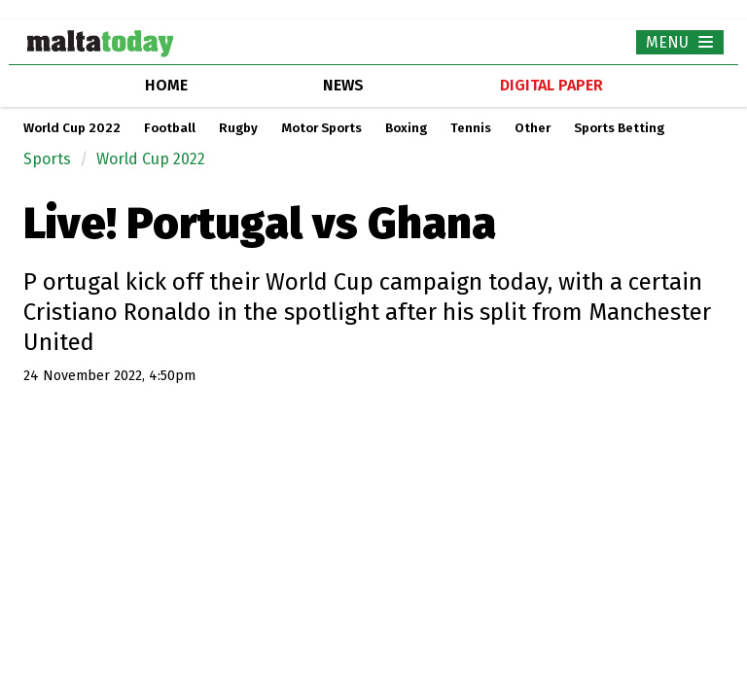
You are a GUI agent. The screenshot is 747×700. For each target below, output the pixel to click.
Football (170, 128)
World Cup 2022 (72, 128)
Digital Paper (551, 85)
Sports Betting (619, 128)
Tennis (471, 128)
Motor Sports (321, 128)
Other (533, 128)
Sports (47, 159)
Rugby (238, 128)
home (166, 85)
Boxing (406, 128)
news (343, 85)
